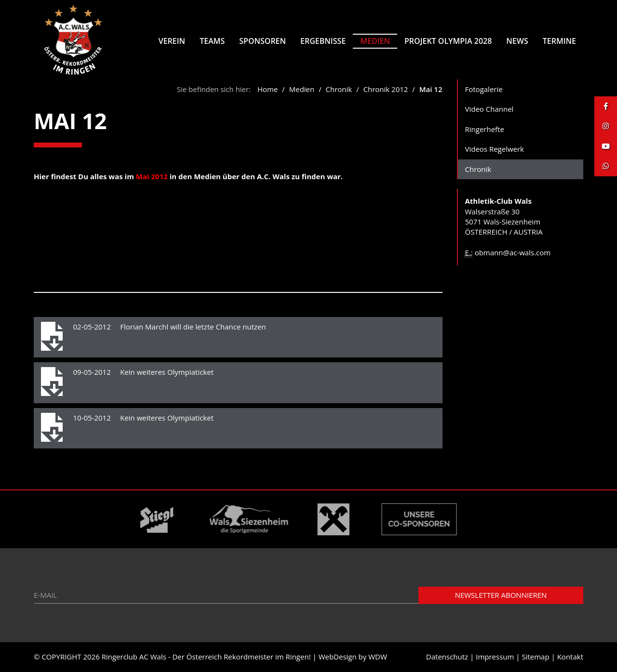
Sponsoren (262, 41)
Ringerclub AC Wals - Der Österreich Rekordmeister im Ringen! (206, 657)
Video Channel (490, 109)
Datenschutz (447, 657)
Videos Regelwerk (495, 149)
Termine (559, 41)
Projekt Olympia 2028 (448, 41)
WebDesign (338, 657)
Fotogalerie (484, 89)
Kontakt (570, 657)
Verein (172, 41)
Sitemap (535, 657)
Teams (212, 41)
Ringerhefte (485, 129)
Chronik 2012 (386, 89)
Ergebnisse (323, 41)
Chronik (340, 89)
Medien (375, 41)
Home (268, 89)
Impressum (495, 657)
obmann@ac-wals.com (513, 252)
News (517, 41)
